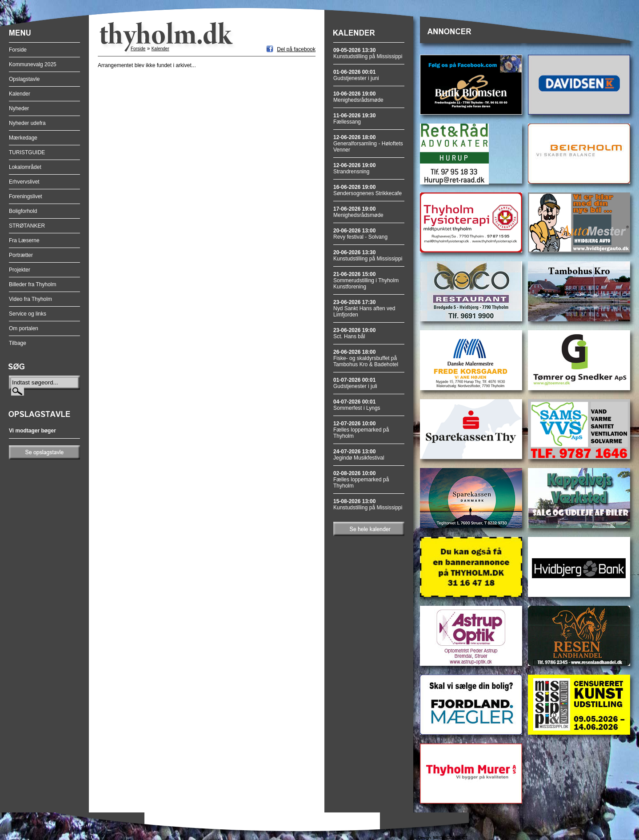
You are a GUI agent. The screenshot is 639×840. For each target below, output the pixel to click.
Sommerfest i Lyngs (357, 405)
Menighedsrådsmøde (358, 97)
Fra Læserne (24, 240)
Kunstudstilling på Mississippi (368, 53)
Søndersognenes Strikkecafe (367, 190)
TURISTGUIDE (27, 152)
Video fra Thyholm (30, 299)
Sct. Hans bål (354, 333)
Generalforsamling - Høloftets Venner (368, 144)
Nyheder (19, 108)
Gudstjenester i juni (356, 75)
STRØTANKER (27, 226)
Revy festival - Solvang (360, 234)
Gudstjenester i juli (355, 383)
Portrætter (21, 255)
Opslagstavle (24, 79)
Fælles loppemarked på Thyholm (361, 430)
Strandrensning (354, 168)
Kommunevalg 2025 (33, 64)
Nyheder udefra (27, 123)
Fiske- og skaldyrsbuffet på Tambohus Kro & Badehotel (366, 358)
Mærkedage (23, 138)
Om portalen (24, 328)
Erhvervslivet (24, 182)
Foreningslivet (26, 196)
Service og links (28, 314)
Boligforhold (23, 211)
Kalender (20, 94)
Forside (18, 50)
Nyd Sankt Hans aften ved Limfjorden (364, 308)
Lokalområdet (25, 167)
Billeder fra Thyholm (33, 284)
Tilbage (18, 343)
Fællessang (354, 119)
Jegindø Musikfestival (359, 455)
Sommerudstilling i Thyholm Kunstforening (366, 280)
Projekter (20, 270)
